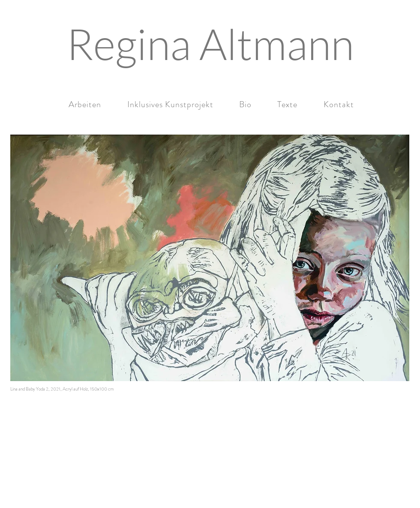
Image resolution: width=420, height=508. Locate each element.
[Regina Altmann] (210, 44)
